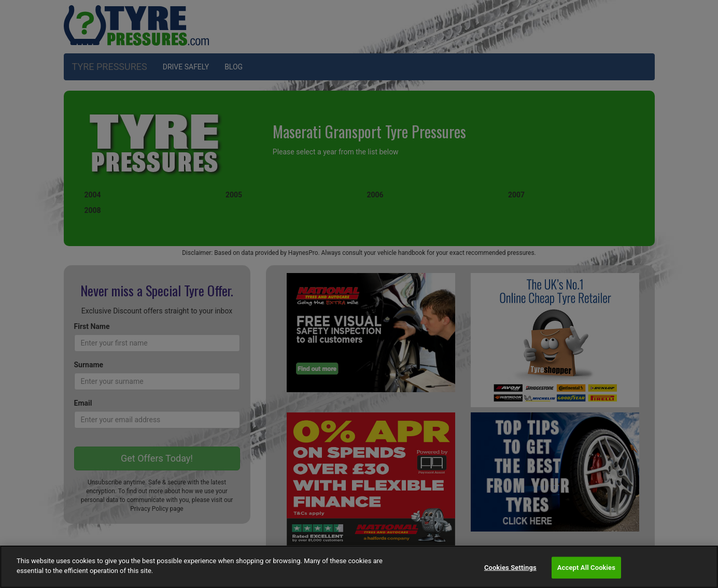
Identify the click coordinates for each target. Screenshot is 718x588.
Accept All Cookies (586, 568)
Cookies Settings (510, 568)
